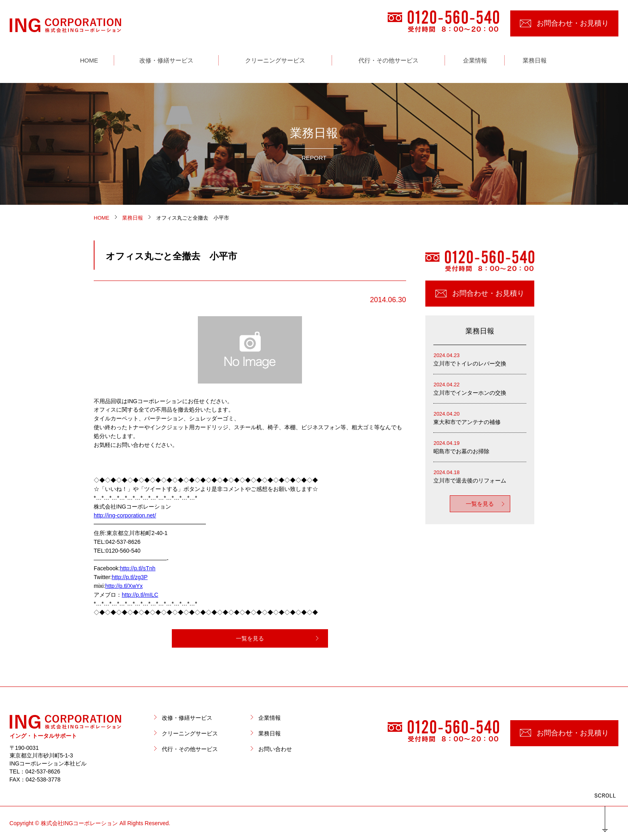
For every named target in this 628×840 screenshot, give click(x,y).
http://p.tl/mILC (140, 595)
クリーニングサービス (190, 733)
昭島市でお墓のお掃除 (480, 447)
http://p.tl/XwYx (124, 586)
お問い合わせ (275, 749)
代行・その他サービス (190, 749)
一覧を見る (250, 638)
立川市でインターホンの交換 (480, 388)
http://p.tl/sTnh (138, 568)
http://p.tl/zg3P (130, 577)
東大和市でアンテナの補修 (480, 417)
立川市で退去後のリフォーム (480, 476)
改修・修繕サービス (187, 718)
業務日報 (270, 733)
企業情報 (270, 718)
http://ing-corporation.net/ (125, 515)
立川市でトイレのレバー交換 (480, 359)
